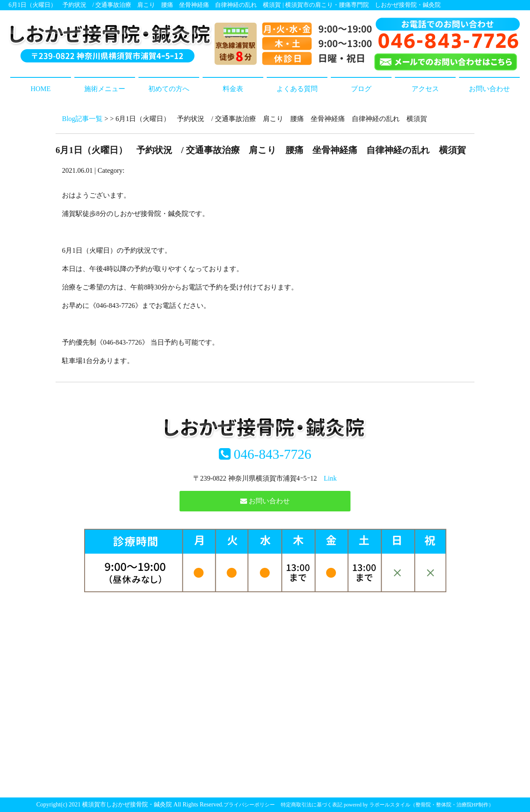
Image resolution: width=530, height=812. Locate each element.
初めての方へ (169, 89)
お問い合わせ (489, 89)
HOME (40, 89)
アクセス (425, 89)
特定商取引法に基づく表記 (312, 805)
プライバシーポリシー (249, 805)
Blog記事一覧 (82, 119)
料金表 (233, 89)
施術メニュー (105, 89)
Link (330, 478)
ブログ (361, 89)
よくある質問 (297, 89)
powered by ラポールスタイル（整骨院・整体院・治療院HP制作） (419, 805)
